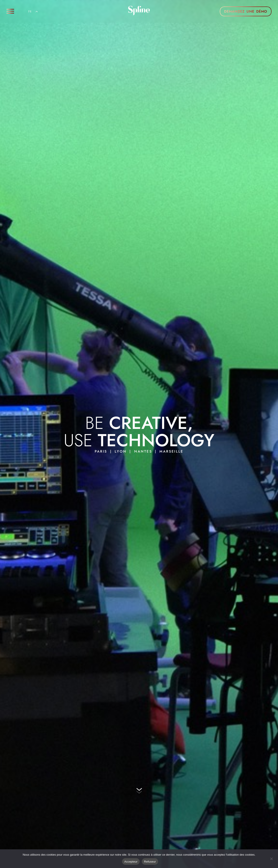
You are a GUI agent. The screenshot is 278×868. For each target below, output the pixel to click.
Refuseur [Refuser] (150, 862)
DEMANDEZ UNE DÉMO (246, 11)
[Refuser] (271, 858)
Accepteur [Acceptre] (131, 862)
